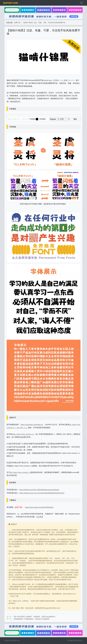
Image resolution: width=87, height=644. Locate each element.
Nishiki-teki (48, 80)
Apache (57, 558)
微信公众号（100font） (21, 601)
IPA (16, 561)
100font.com (16, 641)
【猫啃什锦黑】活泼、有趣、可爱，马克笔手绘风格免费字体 (44, 23)
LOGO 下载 (14, 596)
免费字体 (17, 23)
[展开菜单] (82, 3)
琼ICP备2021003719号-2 (75, 641)
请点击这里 (29, 608)
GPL (68, 558)
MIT (64, 558)
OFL (51, 558)
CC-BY (11, 561)
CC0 (73, 558)
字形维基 (22, 561)
